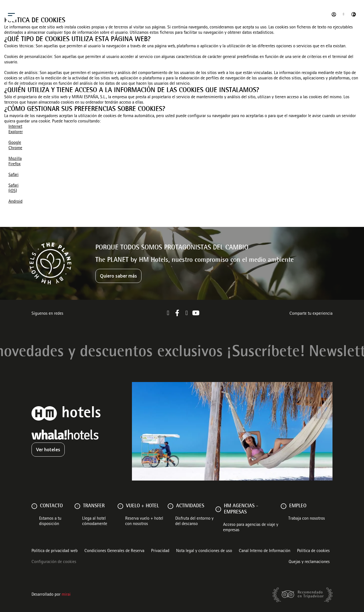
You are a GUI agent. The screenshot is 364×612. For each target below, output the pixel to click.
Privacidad (160, 551)
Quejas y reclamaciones (309, 562)
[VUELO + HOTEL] (120, 506)
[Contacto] (34, 506)
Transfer (94, 506)
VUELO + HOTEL (142, 506)
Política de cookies (313, 551)
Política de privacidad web (55, 551)
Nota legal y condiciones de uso (204, 551)
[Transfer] (77, 506)
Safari (14, 175)
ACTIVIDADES (190, 506)
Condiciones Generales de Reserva (114, 551)
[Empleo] (284, 506)
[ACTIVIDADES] (170, 506)
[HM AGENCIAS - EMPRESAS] (218, 509)
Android (15, 202)
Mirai (66, 595)
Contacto (51, 506)
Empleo (298, 506)
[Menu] (11, 14)
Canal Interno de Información (265, 551)
